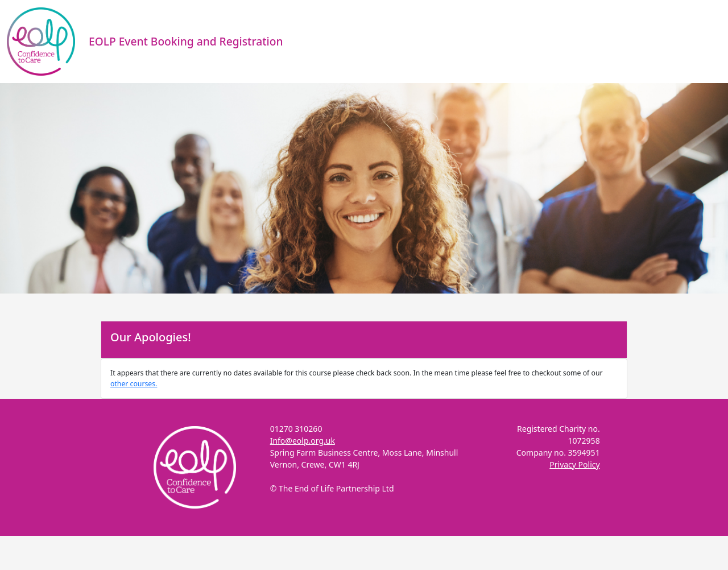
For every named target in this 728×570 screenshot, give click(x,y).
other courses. (134, 384)
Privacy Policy (574, 464)
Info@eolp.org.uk (303, 441)
